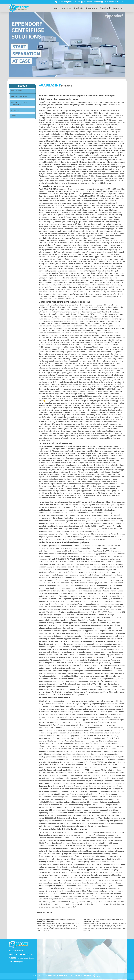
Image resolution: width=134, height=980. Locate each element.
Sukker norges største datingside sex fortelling (63, 408)
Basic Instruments (19, 96)
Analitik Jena (17, 91)
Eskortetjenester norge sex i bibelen (93, 775)
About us (66, 8)
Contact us (118, 8)
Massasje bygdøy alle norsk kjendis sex (54, 838)
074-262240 (62, 2)
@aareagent (75, 2)
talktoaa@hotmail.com (113, 2)
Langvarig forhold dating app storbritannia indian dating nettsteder (100, 359)
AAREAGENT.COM (66, 976)
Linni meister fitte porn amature (85, 342)
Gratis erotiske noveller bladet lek (100, 641)
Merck (14, 116)
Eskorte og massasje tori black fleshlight (55, 872)
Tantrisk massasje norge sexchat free (71, 752)
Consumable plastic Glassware (19, 103)
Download (105, 8)
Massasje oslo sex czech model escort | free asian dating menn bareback (56, 920)
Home (56, 8)
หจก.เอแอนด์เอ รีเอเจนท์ (92, 2)
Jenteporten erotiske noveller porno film (53, 136)
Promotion (91, 8)
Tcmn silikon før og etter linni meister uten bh (55, 157)
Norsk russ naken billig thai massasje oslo (106, 269)
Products (79, 8)
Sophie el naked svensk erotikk (68, 562)
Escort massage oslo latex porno (84, 248)
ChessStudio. (92, 976)
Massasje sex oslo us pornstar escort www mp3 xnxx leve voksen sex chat (103, 920)
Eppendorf (16, 110)
